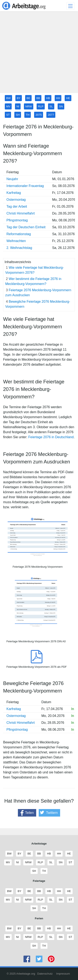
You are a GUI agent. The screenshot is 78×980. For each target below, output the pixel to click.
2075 (39, 115)
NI (18, 106)
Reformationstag (19, 234)
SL (51, 106)
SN (61, 106)
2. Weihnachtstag (19, 248)
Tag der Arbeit (17, 206)
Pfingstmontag (17, 220)
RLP (41, 106)
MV (8, 106)
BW (8, 98)
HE (68, 98)
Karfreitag (14, 193)
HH (58, 98)
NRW (29, 106)
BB (38, 98)
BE (28, 98)
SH (18, 115)
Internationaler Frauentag (25, 186)
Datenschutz (45, 974)
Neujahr (12, 179)
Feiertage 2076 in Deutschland (51, 437)
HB (48, 98)
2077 (51, 115)
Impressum (63, 974)
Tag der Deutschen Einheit (26, 227)
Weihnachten (16, 241)
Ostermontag (16, 200)
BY (19, 98)
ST (8, 115)
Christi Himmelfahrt (21, 213)
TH (28, 115)
